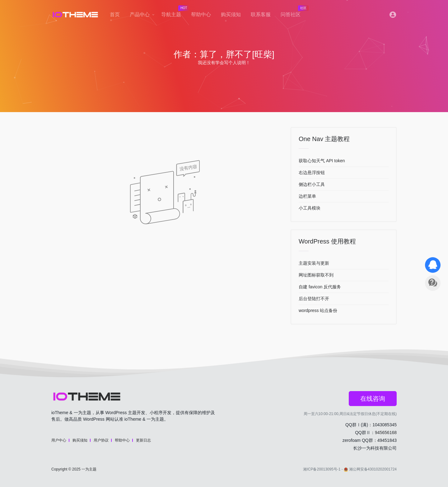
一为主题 (89, 469)
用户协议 (101, 440)
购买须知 (231, 14)
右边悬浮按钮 (312, 173)
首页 (115, 14)
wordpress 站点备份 (318, 310)
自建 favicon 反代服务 (320, 287)
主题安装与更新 (314, 263)
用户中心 (59, 440)
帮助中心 (201, 14)
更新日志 (143, 440)
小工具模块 (310, 208)
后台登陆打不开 (314, 299)
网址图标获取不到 (316, 275)
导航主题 (174, 13)
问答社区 (293, 13)
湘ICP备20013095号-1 (322, 469)
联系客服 (261, 14)
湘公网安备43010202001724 (370, 469)
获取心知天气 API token (322, 161)
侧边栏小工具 (312, 184)
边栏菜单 (307, 196)
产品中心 (140, 14)
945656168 (386, 433)
